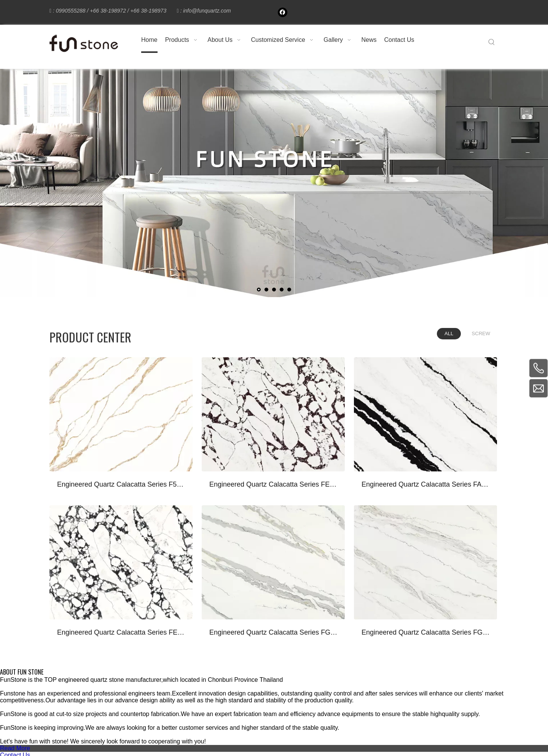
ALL (449, 333)
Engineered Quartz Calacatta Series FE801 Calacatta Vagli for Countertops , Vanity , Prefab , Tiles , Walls (122, 632)
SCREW (481, 333)
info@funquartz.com (207, 11)
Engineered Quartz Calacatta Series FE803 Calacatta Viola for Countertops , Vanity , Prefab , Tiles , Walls (274, 484)
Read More (15, 748)
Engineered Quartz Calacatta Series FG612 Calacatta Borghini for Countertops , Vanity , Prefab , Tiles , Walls (274, 632)
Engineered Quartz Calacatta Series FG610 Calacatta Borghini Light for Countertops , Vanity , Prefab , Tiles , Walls (426, 632)
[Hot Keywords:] (492, 42)
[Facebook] (283, 12)
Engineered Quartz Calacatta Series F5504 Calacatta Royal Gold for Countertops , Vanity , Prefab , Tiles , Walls (122, 484)
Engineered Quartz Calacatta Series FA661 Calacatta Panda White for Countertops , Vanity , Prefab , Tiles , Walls (426, 484)
